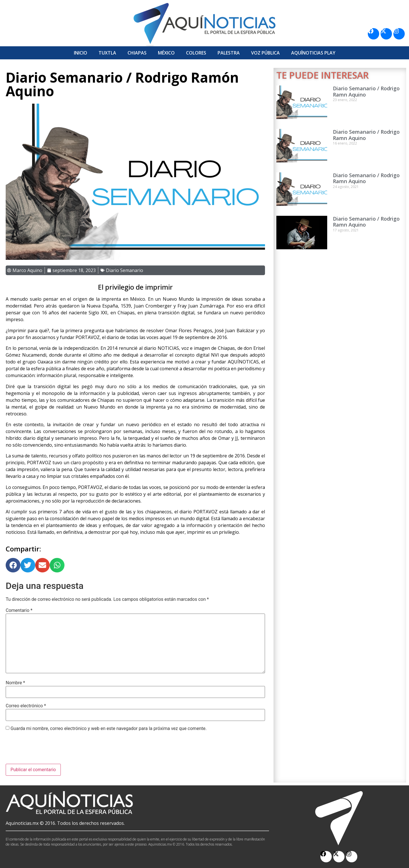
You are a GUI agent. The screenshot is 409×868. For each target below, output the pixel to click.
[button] (13, 565)
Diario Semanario (125, 270)
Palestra (229, 53)
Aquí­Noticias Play (313, 53)
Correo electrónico (26, 706)
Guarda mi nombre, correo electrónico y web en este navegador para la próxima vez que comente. (108, 729)
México (166, 53)
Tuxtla (107, 53)
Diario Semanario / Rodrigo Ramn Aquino (366, 91)
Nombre (15, 683)
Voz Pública (265, 53)
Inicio (81, 53)
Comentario (19, 610)
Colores (196, 53)
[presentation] (49, 750)
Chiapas (137, 53)
